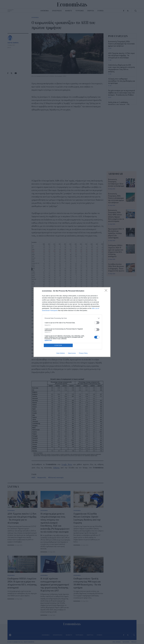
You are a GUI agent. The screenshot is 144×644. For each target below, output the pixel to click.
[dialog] (72, 322)
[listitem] (72, 318)
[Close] (107, 291)
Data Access (72, 353)
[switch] (97, 323)
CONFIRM (58, 345)
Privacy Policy (83, 353)
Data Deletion (61, 353)
